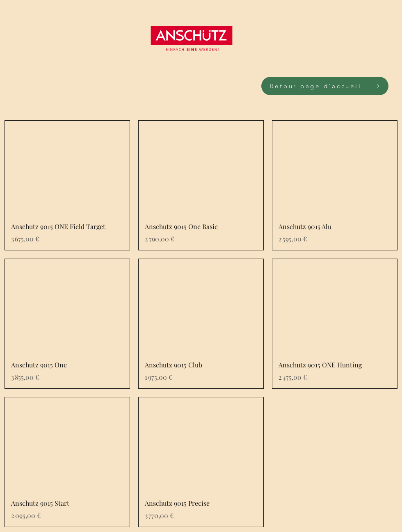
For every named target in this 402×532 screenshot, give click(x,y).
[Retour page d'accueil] (325, 86)
